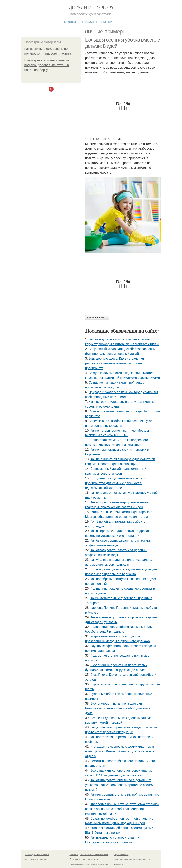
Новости (90, 21)
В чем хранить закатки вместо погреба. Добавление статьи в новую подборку (47, 65)
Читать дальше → (97, 318)
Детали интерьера (91, 8)
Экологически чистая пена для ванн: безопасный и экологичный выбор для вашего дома (119, 708)
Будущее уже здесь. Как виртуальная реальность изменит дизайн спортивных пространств (115, 363)
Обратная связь (121, 855)
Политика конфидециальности (84, 859)
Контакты (74, 855)
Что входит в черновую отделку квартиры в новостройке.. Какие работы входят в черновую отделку (120, 751)
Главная (71, 21)
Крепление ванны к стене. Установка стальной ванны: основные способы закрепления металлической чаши (122, 809)
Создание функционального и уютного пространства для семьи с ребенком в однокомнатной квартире (116, 483)
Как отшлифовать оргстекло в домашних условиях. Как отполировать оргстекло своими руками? (119, 785)
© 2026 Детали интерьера (37, 855)
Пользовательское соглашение (94, 855)
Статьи (106, 21)
